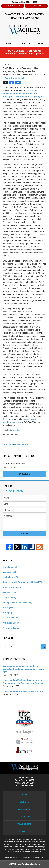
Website (24, 802)
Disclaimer (25, 809)
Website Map (24, 824)
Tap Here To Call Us (13, 6)
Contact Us (24, 44)
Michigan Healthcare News (17, 603)
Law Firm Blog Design (24, 864)
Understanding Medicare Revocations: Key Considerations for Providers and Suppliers (23, 682)
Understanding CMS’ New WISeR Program (23, 691)
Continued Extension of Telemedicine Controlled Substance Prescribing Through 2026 (23, 669)
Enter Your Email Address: (14, 464)
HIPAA (8, 608)
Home (8, 44)
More (41, 44)
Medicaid (9, 592)
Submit (24, 533)
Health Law (10, 577)
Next (25, 444)
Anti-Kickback (11, 623)
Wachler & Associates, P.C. (34, 857)
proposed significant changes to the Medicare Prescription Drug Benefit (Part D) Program (23, 93)
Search (44, 647)
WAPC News (11, 618)
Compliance (11, 567)
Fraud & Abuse (12, 587)
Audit (7, 613)
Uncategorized (15, 430)
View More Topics (11, 628)
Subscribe (24, 474)
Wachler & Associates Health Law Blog (24, 31)
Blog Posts (24, 831)
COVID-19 (9, 598)
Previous (8, 444)
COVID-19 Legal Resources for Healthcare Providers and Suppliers (24, 52)
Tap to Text (36, 6)
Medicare (10, 572)
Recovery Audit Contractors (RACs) (22, 582)
